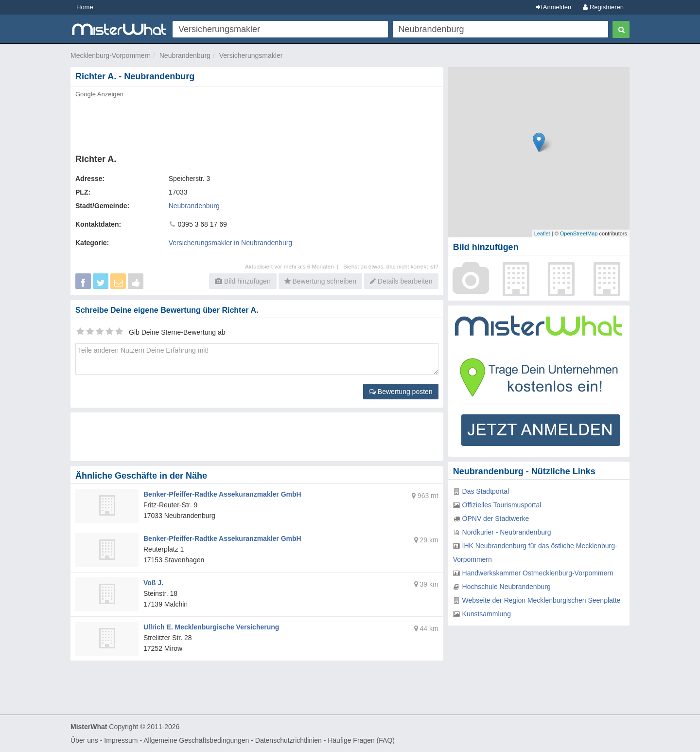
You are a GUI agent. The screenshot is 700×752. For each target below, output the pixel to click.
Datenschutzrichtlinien (289, 740)
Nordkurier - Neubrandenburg (507, 532)
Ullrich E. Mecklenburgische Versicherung (211, 627)
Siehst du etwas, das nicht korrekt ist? (391, 266)
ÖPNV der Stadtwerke (496, 519)
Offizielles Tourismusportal (502, 505)
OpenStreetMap (579, 233)
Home (85, 7)
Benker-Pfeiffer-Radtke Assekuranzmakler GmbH (222, 494)
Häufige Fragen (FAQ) (361, 740)
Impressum (121, 740)
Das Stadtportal (486, 491)
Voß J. (153, 583)
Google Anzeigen (99, 94)
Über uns (84, 740)
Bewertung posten (401, 392)
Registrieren (603, 7)
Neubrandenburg (185, 55)
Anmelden (554, 7)
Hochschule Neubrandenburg (507, 587)
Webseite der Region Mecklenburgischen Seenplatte (542, 600)
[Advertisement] (256, 123)
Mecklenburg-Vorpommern (111, 55)
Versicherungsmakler (251, 55)
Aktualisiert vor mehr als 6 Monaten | (294, 266)
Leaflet (542, 233)
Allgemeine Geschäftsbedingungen (196, 740)
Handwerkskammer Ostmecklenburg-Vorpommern (538, 573)
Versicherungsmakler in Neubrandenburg (230, 243)
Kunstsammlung (487, 614)
